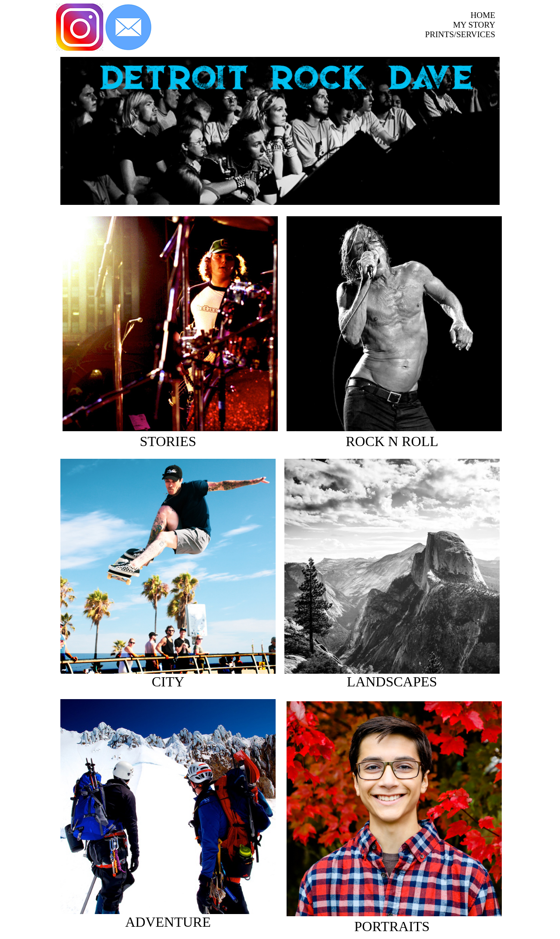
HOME (483, 15)
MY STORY (474, 25)
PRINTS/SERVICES (460, 34)
